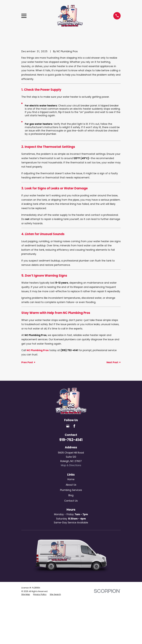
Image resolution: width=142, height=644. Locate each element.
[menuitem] (26, 595)
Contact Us (71, 501)
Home (71, 479)
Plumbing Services (71, 490)
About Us (71, 485)
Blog (71, 495)
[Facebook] (74, 426)
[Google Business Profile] (68, 426)
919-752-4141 (71, 440)
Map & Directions (71, 465)
